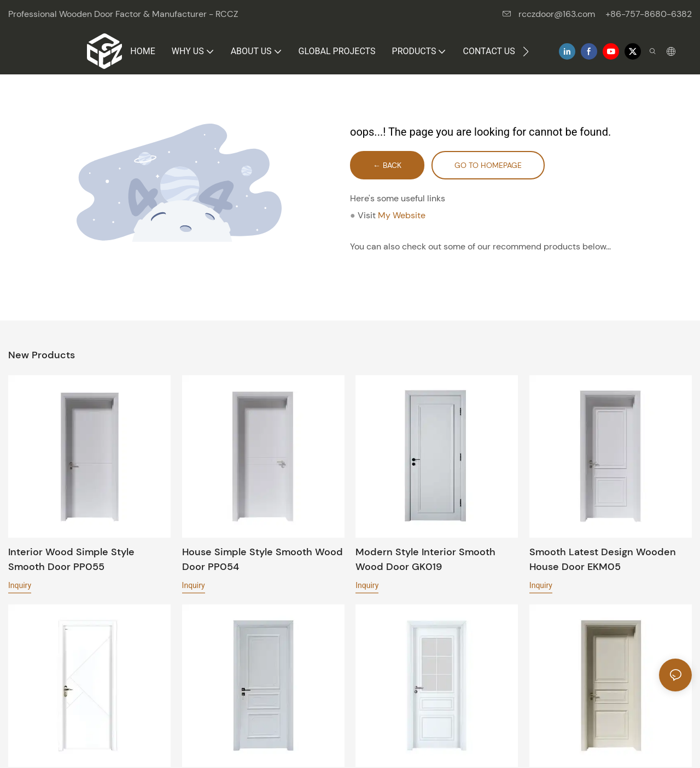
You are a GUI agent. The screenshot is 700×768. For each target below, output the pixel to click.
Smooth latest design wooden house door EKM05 (603, 559)
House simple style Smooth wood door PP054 (262, 559)
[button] (526, 51)
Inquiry (20, 585)
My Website (402, 215)
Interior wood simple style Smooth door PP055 (71, 559)
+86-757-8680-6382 (649, 14)
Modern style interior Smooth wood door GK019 (425, 559)
